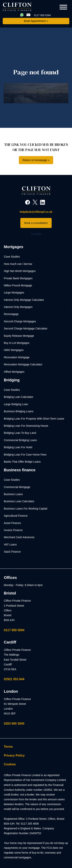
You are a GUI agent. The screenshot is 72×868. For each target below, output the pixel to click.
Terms (8, 747)
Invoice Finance (13, 530)
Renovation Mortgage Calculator (23, 364)
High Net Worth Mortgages (20, 271)
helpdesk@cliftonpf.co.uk (36, 212)
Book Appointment (35, 21)
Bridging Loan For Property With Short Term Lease (34, 419)
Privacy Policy (14, 755)
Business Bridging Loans (19, 411)
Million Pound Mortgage (18, 285)
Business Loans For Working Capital (26, 509)
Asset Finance (12, 523)
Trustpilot (36, 234)
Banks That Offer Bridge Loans (22, 462)
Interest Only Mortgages (18, 307)
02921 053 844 (14, 679)
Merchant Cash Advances (19, 537)
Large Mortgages (14, 293)
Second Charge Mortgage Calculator (26, 328)
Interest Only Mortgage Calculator (24, 300)
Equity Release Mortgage (19, 336)
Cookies (10, 764)
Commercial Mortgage (17, 487)
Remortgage (11, 314)
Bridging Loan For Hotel (18, 447)
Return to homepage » (36, 160)
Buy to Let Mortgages (17, 343)
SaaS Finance (12, 552)
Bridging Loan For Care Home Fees (25, 455)
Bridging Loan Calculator (19, 397)
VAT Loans (10, 545)
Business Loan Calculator (19, 501)
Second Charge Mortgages (20, 321)
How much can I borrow (18, 264)
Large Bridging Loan (16, 404)
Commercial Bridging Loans (20, 440)
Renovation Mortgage (17, 357)
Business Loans (13, 494)
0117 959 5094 (14, 630)
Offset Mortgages (14, 372)
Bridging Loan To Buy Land (20, 433)
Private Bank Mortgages (18, 278)
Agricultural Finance (16, 516)
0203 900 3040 (14, 724)
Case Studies (12, 257)
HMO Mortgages (14, 350)
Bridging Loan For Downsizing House (26, 426)
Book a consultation (36, 223)
